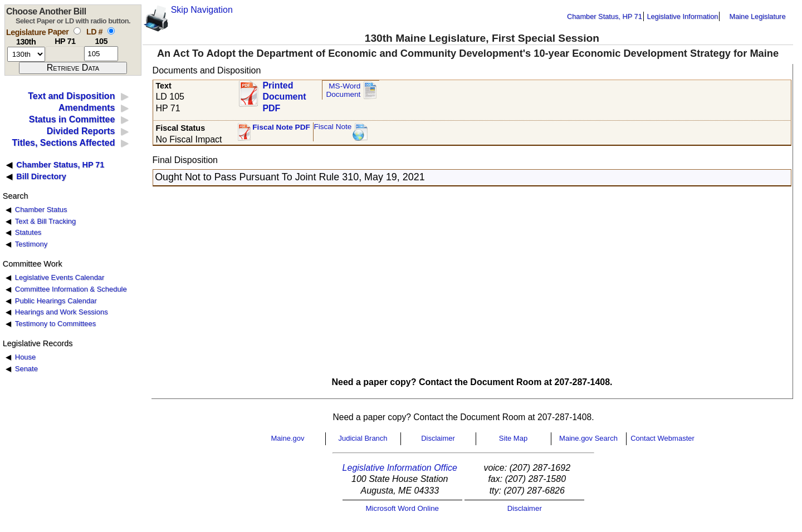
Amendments (87, 108)
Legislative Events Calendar (60, 277)
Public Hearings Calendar (56, 301)
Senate (26, 369)
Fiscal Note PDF (281, 127)
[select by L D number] (111, 31)
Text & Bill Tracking (45, 221)
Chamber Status (41, 210)
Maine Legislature (757, 16)
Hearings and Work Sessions (62, 312)
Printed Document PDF (284, 94)
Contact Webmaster (662, 438)
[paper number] (65, 54)
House (25, 357)
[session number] (26, 54)
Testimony (31, 244)
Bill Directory (41, 176)
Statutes (28, 232)
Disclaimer (438, 438)
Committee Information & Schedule (71, 289)
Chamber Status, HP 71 (605, 16)
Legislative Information (682, 16)
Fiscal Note (332, 127)
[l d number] (101, 54)
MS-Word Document (343, 90)
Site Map (513, 438)
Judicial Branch (363, 438)
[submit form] (73, 68)
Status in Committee (72, 119)
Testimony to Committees (55, 324)
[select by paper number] (77, 31)
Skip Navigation (202, 10)
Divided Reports (81, 131)
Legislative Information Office (400, 468)
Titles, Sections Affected (63, 143)
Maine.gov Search (588, 438)
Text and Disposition (71, 96)
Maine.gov (288, 438)
